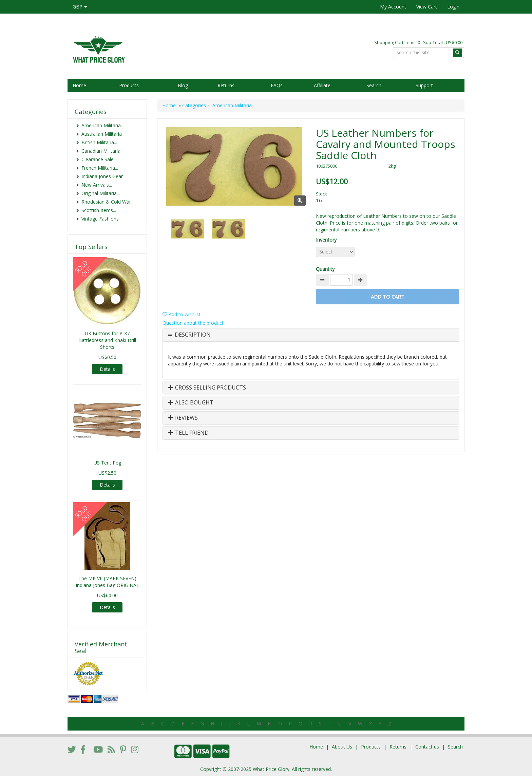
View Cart (427, 7)
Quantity (325, 269)
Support (424, 85)
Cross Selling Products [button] (207, 388)
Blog (183, 85)
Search (374, 85)
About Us (342, 747)
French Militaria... (100, 168)
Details (107, 369)
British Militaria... (99, 142)
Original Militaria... (101, 193)
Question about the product (193, 323)
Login (453, 7)
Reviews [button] (183, 418)
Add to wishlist (182, 314)
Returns (226, 85)
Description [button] (193, 335)
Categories (194, 105)
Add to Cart (388, 297)
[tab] (311, 335)
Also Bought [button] (191, 403)
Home (79, 85)
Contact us (427, 747)
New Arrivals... (97, 185)
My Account (393, 7)
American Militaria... (103, 125)
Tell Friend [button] (188, 433)
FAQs (277, 85)
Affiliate (322, 85)
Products (129, 85)
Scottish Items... (99, 210)
